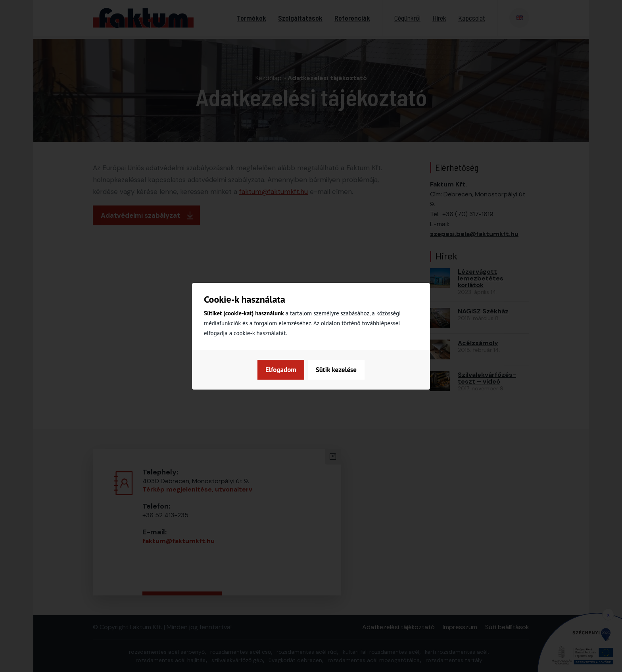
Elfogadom (342, 370)
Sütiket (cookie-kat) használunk (244, 313)
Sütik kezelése (285, 370)
